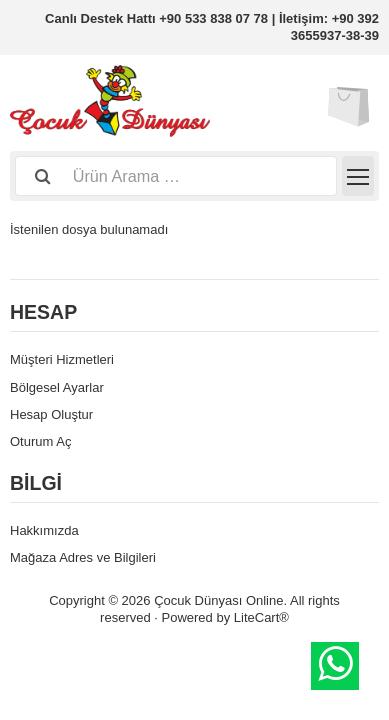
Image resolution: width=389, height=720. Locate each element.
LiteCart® (261, 617)
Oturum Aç (40, 441)
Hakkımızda (44, 530)
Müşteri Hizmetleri (62, 359)
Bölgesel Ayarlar (57, 387)
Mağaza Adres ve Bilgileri (83, 557)
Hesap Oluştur (51, 414)
